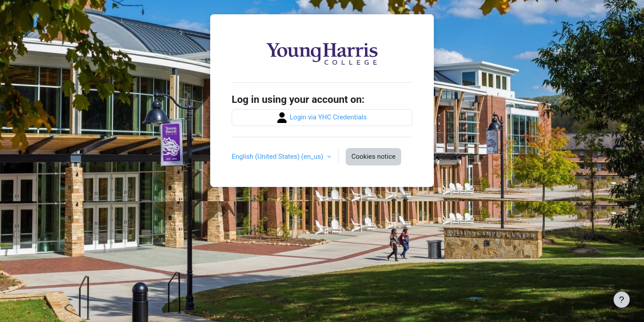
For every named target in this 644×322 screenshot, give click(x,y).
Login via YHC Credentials (322, 118)
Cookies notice (374, 157)
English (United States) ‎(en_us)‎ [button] (278, 157)
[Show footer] (622, 300)
